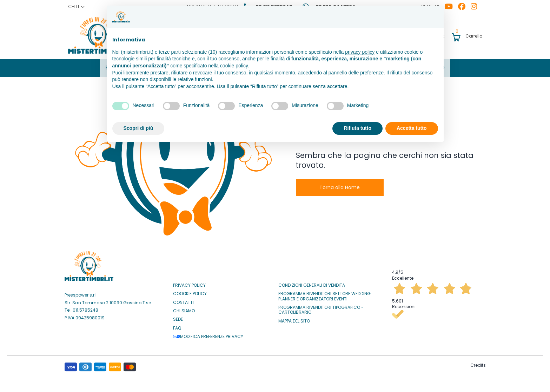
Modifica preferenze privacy (208, 334)
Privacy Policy (189, 283)
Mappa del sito (294, 319)
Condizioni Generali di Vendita (312, 283)
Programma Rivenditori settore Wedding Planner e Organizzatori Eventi (324, 294)
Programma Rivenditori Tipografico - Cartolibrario (321, 308)
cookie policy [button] (234, 66)
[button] (76, 7)
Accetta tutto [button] (412, 128)
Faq (177, 326)
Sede (178, 318)
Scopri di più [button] (138, 128)
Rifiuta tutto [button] (357, 128)
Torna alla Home (340, 185)
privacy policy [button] (360, 52)
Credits (478, 363)
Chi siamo (184, 309)
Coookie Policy (190, 292)
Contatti (183, 300)
